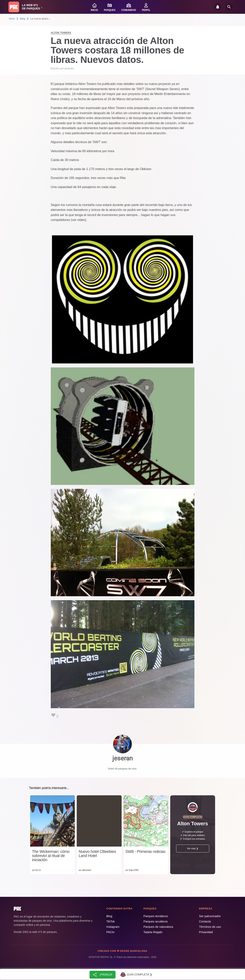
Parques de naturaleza (158, 927)
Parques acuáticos (156, 921)
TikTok (110, 921)
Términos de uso (210, 927)
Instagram (113, 927)
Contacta (205, 921)
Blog (23, 19)
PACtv (110, 932)
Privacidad (206, 932)
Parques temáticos (156, 916)
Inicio (12, 19)
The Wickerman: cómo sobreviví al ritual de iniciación (51, 856)
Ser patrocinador (210, 916)
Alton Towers (61, 33)
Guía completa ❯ (136, 975)
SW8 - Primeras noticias (146, 852)
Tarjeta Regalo (153, 932)
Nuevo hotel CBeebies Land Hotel (97, 854)
